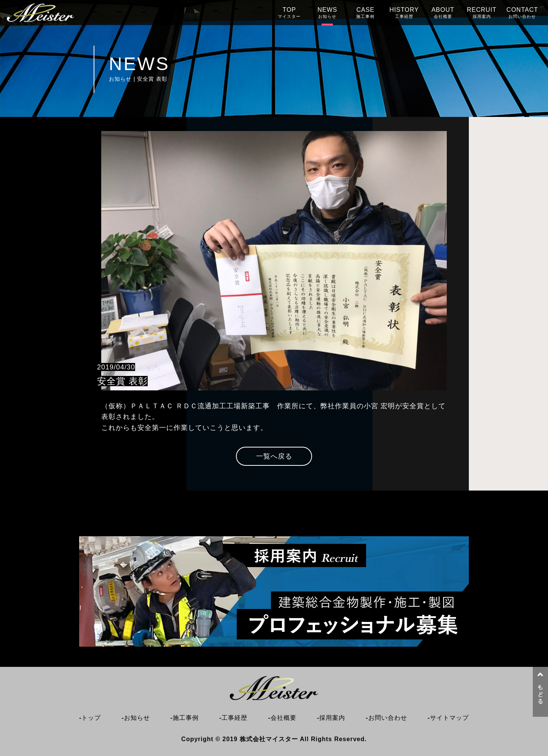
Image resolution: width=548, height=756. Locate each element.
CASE (365, 13)
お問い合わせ (388, 718)
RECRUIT (482, 13)
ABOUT (443, 13)
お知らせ (137, 718)
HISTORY (404, 13)
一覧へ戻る (274, 456)
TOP (289, 13)
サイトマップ (449, 718)
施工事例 (186, 718)
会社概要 (284, 718)
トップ (91, 718)
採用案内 (332, 718)
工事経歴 (234, 718)
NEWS (327, 13)
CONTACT (522, 13)
